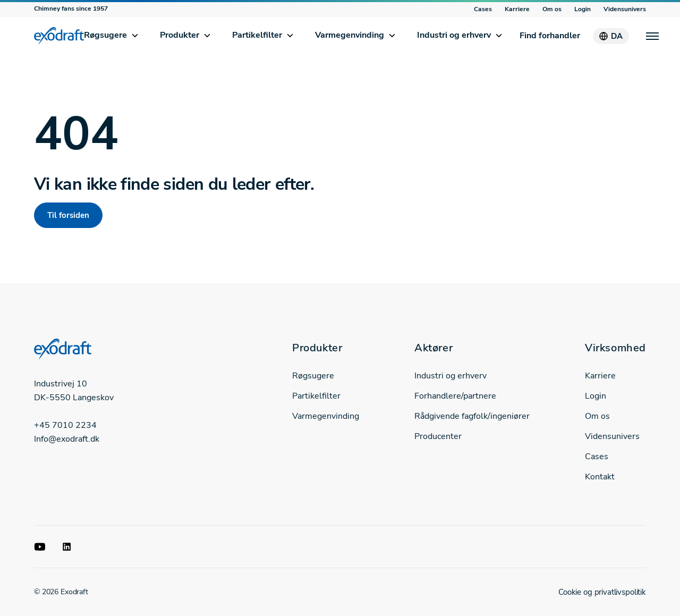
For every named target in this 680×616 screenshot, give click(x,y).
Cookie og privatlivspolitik (602, 592)
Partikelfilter (257, 35)
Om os (552, 9)
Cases (483, 9)
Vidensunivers (625, 9)
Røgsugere (105, 35)
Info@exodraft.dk (67, 439)
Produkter (180, 35)
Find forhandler (550, 36)
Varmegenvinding (350, 35)
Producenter (438, 436)
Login (583, 9)
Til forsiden (68, 215)
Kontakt (600, 477)
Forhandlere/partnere (455, 396)
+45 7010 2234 (65, 425)
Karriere (517, 9)
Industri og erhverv (454, 35)
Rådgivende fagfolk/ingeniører (472, 416)
